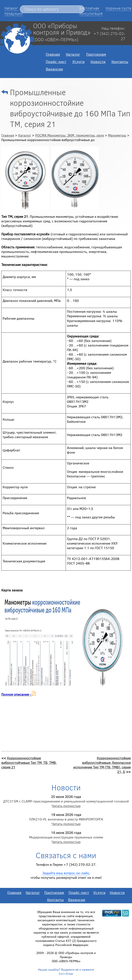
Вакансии (54, 69)
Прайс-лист (56, 62)
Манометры (117, 135)
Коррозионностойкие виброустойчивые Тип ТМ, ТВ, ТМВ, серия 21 (29, 763)
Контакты (120, 62)
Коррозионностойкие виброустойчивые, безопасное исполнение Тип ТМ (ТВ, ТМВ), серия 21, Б (102, 765)
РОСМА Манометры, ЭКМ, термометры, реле (70, 135)
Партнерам (96, 54)
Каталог (73, 54)
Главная (53, 54)
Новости (98, 62)
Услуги (78, 62)
